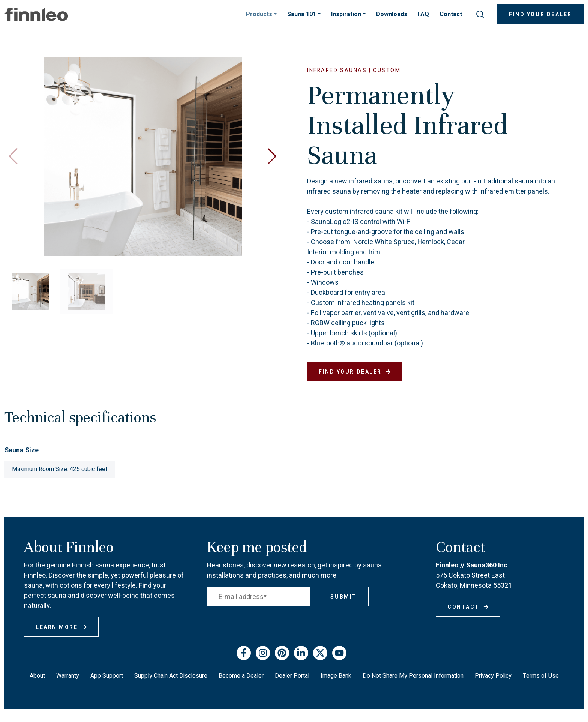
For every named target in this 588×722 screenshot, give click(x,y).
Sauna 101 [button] (302, 14)
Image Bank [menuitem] (336, 676)
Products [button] (260, 14)
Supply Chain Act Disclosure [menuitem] (171, 676)
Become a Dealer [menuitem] (241, 676)
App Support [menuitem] (107, 676)
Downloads (392, 14)
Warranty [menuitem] (68, 676)
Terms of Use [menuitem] (541, 676)
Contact (451, 14)
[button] (272, 156)
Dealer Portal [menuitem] (292, 676)
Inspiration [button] (347, 14)
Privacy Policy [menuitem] (493, 676)
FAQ (423, 14)
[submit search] (480, 14)
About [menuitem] (37, 676)
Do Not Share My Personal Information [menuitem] (413, 676)
